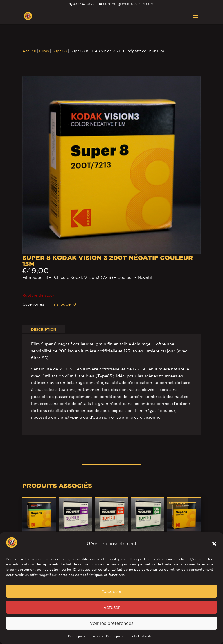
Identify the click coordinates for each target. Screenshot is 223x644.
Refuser (112, 607)
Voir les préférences (111, 623)
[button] (214, 544)
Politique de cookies (86, 636)
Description (44, 329)
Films (44, 51)
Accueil (29, 51)
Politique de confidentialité (129, 636)
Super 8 (60, 51)
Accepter (111, 591)
